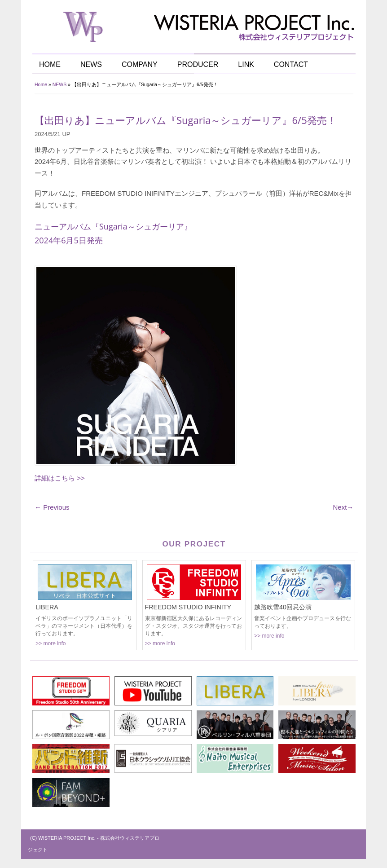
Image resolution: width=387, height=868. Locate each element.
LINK (246, 64)
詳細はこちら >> (60, 478)
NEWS (91, 64)
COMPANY (140, 64)
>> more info (51, 643)
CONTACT (291, 64)
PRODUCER (198, 64)
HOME (50, 64)
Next (343, 507)
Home (41, 84)
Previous (52, 507)
